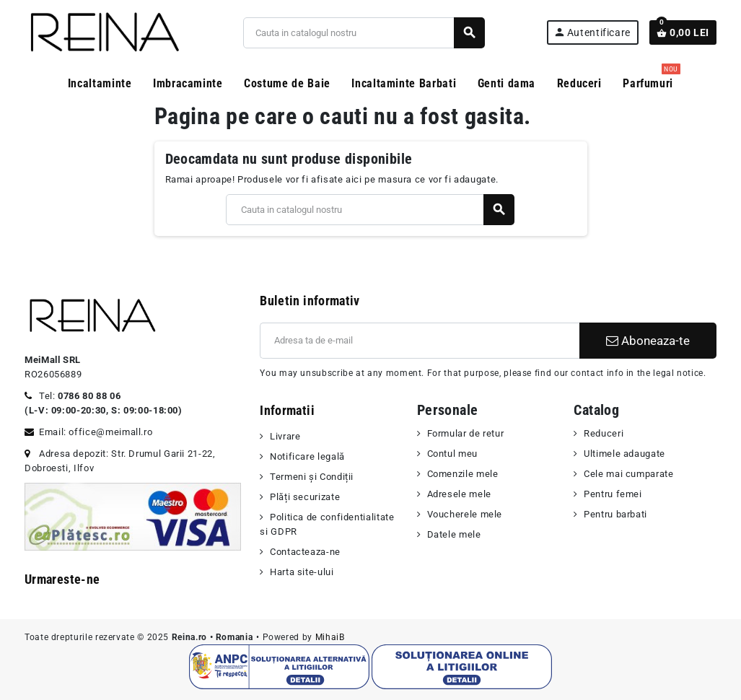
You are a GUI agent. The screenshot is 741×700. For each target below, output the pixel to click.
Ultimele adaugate (624, 454)
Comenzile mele (463, 474)
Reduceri (604, 433)
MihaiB (330, 637)
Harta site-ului (302, 572)
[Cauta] (364, 33)
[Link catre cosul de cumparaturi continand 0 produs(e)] (683, 32)
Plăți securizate (305, 497)
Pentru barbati (615, 514)
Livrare (285, 436)
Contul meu (452, 454)
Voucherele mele (465, 514)
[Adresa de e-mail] (420, 341)
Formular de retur (466, 433)
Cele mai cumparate (629, 474)
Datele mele (454, 534)
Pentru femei (613, 494)
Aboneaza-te (648, 341)
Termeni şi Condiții (312, 477)
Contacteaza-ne (305, 552)
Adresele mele (459, 494)
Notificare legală (307, 456)
